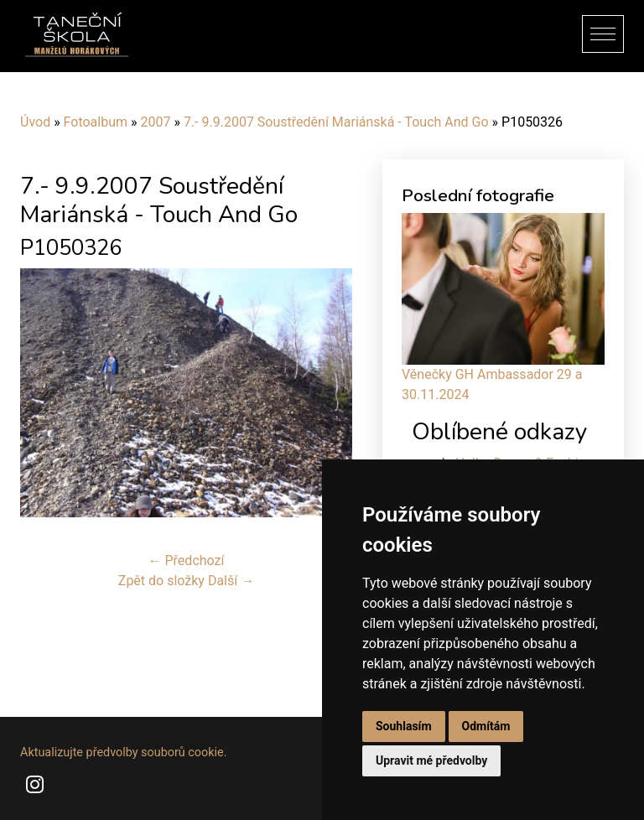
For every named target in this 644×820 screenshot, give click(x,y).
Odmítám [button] (486, 726)
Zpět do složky (161, 581)
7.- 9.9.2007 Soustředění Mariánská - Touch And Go (336, 122)
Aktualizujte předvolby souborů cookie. (124, 753)
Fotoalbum (96, 122)
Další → (231, 581)
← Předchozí (187, 561)
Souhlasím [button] (404, 726)
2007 (155, 122)
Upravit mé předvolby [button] (431, 760)
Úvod (35, 122)
